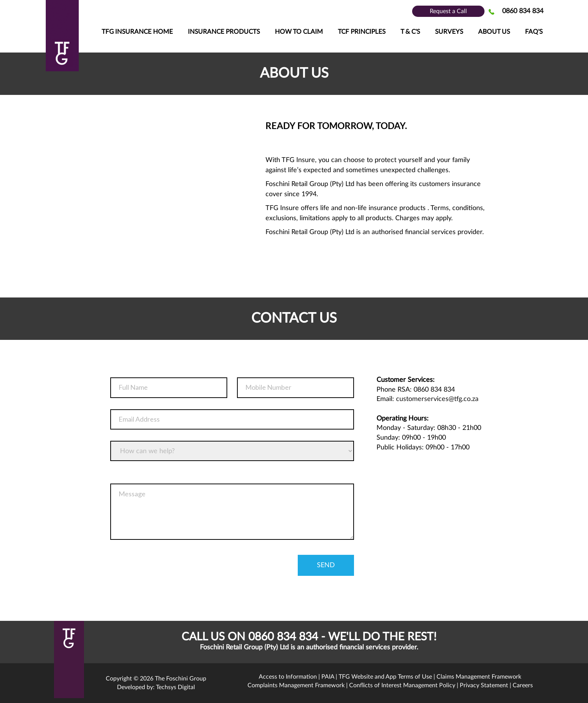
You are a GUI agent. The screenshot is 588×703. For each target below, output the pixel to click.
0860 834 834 (523, 11)
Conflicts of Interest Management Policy (402, 685)
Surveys (449, 32)
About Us (494, 32)
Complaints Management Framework (296, 685)
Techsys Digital (175, 687)
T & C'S (410, 32)
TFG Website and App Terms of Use (385, 677)
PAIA (328, 677)
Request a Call (448, 11)
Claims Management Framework (479, 677)
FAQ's (534, 32)
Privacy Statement (484, 685)
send (326, 565)
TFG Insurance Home (137, 32)
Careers (523, 685)
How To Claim (299, 32)
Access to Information (288, 677)
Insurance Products (224, 32)
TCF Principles (362, 32)
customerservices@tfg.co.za (437, 399)
